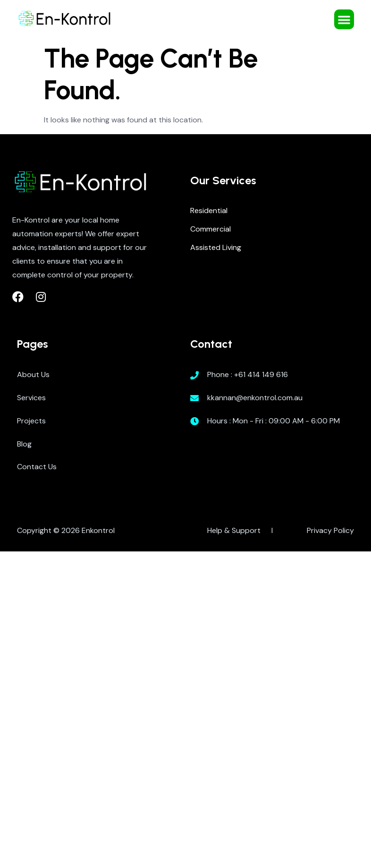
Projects (31, 421)
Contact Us (37, 467)
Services (31, 398)
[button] (344, 19)
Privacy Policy (330, 530)
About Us (33, 374)
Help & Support (234, 530)
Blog (24, 444)
